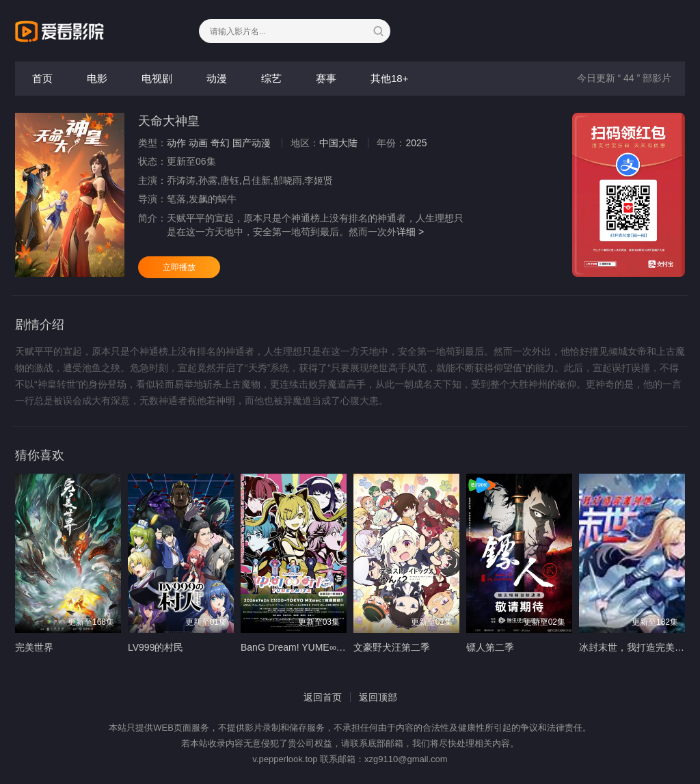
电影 (97, 78)
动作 (176, 143)
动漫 (217, 78)
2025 (416, 143)
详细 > (410, 232)
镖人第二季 (490, 647)
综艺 (271, 78)
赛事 (326, 78)
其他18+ (389, 78)
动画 (198, 143)
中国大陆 (338, 143)
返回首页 (323, 697)
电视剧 (157, 78)
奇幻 (220, 143)
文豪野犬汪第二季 (392, 647)
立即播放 (179, 267)
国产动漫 (252, 143)
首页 (42, 78)
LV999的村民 (156, 647)
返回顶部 (378, 697)
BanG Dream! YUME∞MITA (299, 647)
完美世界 (34, 647)
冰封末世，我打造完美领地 (636, 647)
